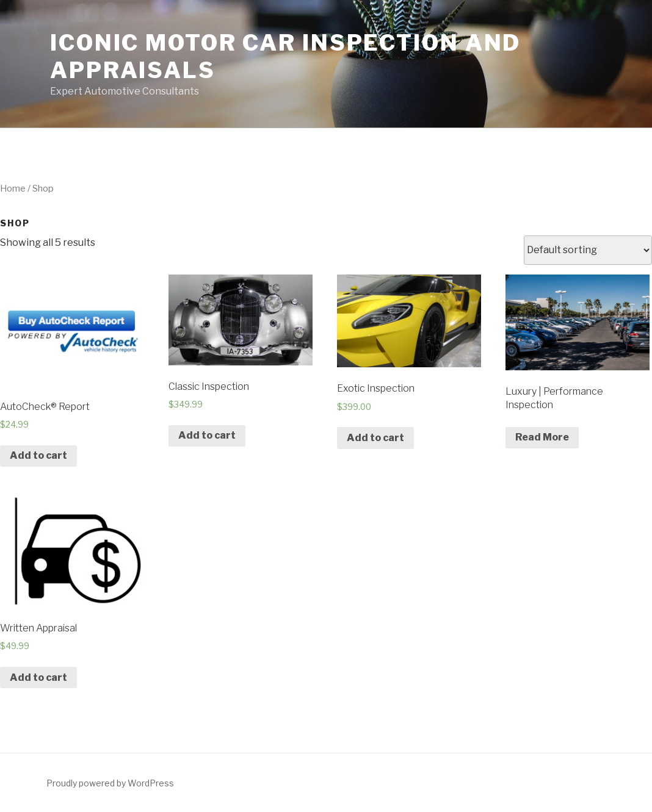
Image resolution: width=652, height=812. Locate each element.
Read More (542, 437)
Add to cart (38, 455)
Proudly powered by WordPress (110, 783)
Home (13, 189)
